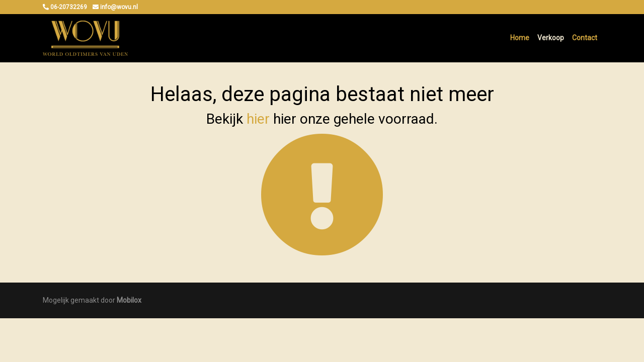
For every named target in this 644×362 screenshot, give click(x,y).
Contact (585, 38)
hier (258, 119)
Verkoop (551, 38)
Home (520, 38)
